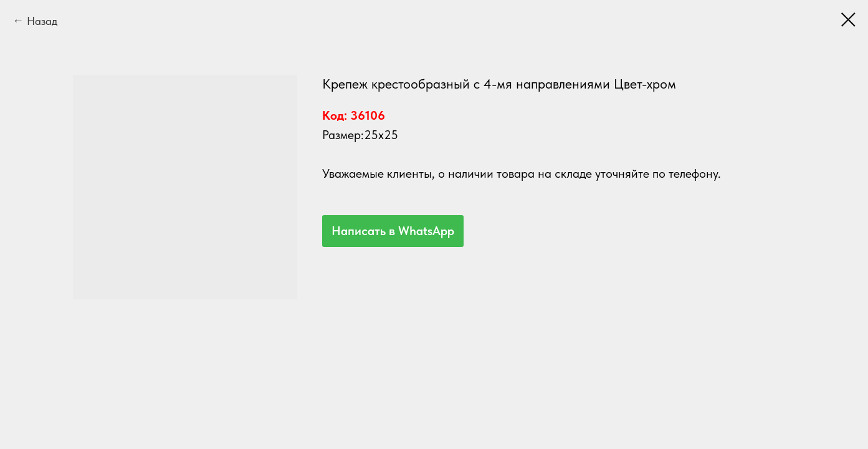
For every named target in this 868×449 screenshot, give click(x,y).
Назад (42, 21)
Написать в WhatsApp (393, 231)
